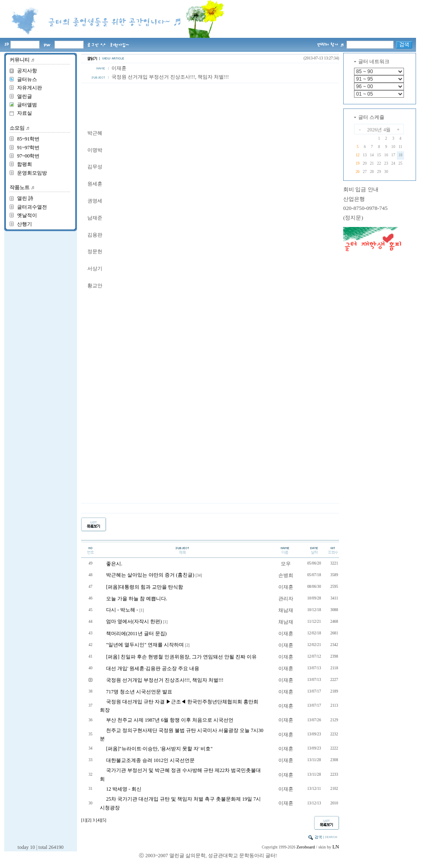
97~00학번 (28, 156)
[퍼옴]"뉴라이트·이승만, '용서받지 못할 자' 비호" (159, 749)
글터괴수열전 (32, 207)
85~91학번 (28, 139)
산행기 (25, 224)
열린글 (25, 96)
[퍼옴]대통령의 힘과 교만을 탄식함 (145, 587)
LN (336, 847)
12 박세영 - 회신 (124, 789)
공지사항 (27, 71)
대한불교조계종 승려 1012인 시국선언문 (150, 760)
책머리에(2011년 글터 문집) (136, 634)
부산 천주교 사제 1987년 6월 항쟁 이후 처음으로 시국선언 (170, 720)
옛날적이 (27, 215)
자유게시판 (30, 88)
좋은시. (114, 564)
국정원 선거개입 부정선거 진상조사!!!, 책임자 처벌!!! (165, 680)
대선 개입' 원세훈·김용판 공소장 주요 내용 (153, 668)
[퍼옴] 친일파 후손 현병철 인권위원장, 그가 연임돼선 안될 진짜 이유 (181, 657)
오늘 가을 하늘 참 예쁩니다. (137, 599)
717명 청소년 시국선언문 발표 (139, 692)
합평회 (25, 164)
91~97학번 (28, 148)
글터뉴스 (27, 79)
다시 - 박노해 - (122, 610)
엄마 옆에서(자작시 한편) (134, 621)
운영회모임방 (32, 173)
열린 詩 (25, 198)
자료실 (25, 113)
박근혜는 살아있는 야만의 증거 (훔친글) (150, 575)
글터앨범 (27, 105)
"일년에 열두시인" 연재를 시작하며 (145, 645)
